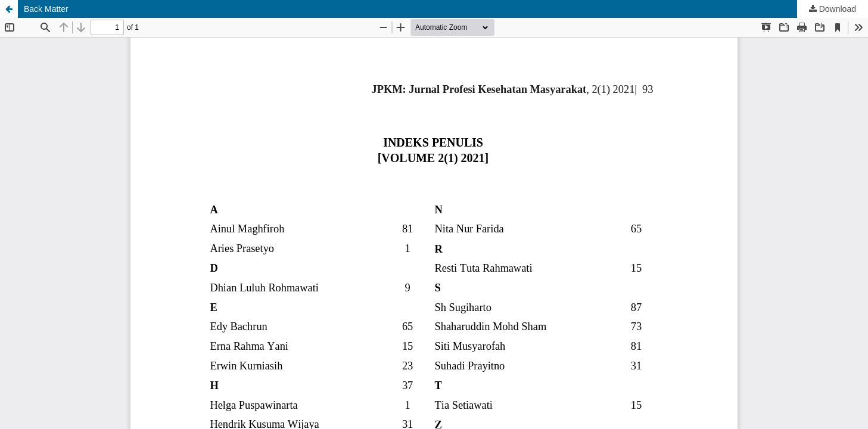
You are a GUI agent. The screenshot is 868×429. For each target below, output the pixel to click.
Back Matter (46, 9)
